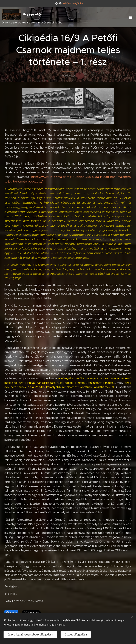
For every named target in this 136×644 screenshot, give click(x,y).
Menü (131, 17)
